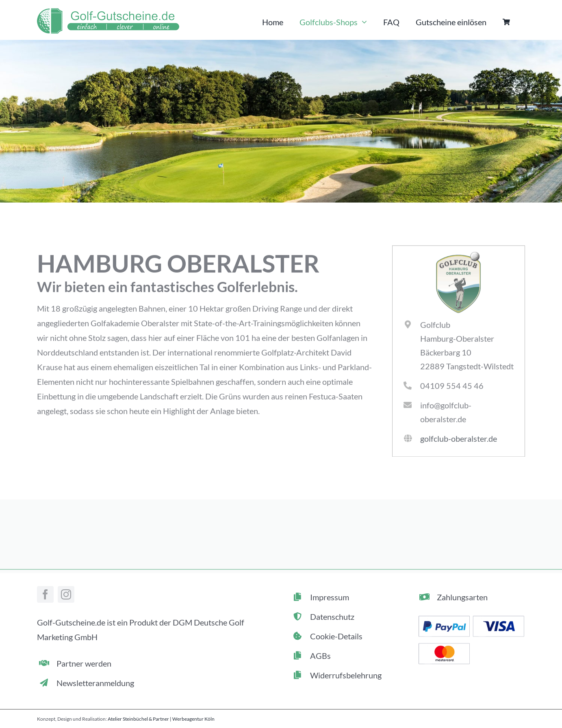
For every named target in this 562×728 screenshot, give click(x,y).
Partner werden (84, 663)
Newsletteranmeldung (95, 683)
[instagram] (66, 594)
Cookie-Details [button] (336, 636)
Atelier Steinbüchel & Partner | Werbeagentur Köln (161, 719)
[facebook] (45, 594)
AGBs (320, 656)
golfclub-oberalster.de (459, 440)
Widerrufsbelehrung (346, 675)
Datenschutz (332, 617)
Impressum (330, 597)
